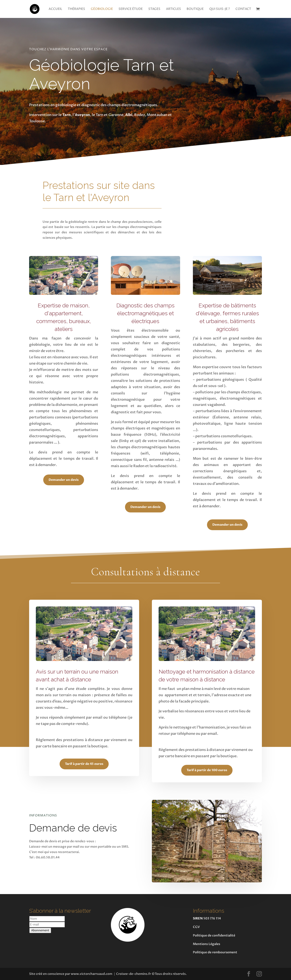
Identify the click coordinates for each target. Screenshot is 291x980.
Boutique (195, 9)
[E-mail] (47, 925)
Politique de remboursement (215, 952)
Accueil (55, 9)
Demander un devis (64, 480)
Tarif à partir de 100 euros (207, 770)
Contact (243, 9)
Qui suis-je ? (220, 9)
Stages (154, 9)
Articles (174, 9)
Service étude (131, 9)
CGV (196, 927)
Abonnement (40, 930)
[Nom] (47, 919)
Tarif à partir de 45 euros (84, 764)
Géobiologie (102, 9)
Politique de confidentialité (214, 935)
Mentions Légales (207, 944)
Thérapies (77, 9)
